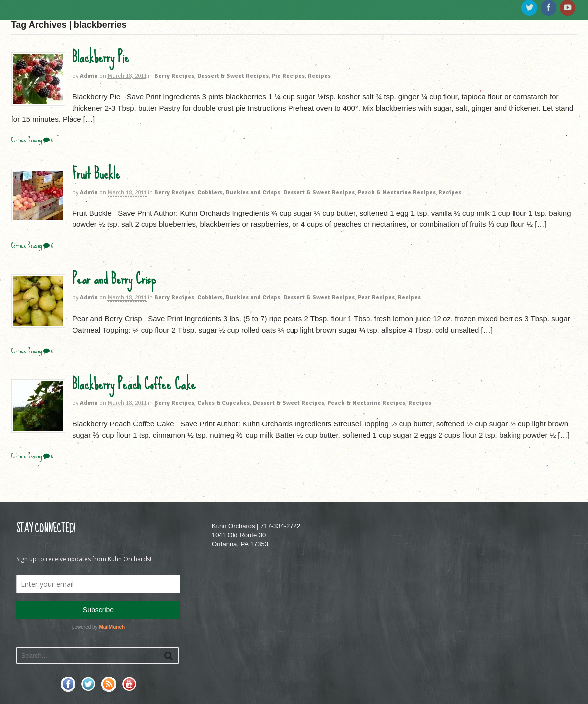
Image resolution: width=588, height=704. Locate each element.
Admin (89, 76)
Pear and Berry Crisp (114, 279)
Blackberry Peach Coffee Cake (134, 384)
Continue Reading (27, 140)
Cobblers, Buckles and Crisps (239, 192)
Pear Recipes (376, 298)
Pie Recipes (288, 76)
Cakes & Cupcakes (223, 403)
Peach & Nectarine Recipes (397, 192)
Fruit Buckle (96, 174)
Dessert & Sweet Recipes (233, 76)
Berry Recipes (174, 76)
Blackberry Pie (101, 57)
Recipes (319, 76)
